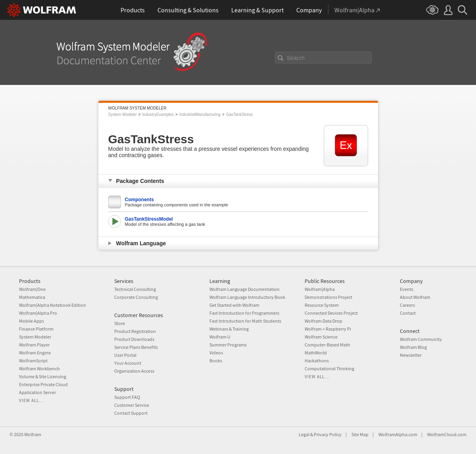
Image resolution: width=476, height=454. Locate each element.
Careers (407, 305)
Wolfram (33, 434)
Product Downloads (134, 339)
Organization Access (134, 371)
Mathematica (32, 297)
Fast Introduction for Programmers (244, 313)
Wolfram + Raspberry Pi (328, 329)
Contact (408, 313)
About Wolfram (415, 297)
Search (296, 58)
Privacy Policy (328, 434)
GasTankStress (240, 114)
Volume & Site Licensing (43, 376)
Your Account (128, 363)
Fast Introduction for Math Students (245, 321)
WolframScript (33, 361)
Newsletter (411, 355)
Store (120, 323)
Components (139, 200)
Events (407, 289)
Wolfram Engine (35, 353)
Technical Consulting (135, 289)
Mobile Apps (32, 321)
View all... (31, 400)
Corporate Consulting (136, 297)
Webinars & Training (229, 329)
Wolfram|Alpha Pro (38, 313)
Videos (216, 353)
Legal (304, 434)
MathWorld (316, 353)
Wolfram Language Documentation (245, 289)
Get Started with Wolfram (234, 305)
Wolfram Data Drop (323, 321)
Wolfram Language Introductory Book (247, 297)
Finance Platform (36, 329)
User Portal (125, 355)
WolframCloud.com (447, 434)
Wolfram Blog (413, 347)
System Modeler (123, 114)
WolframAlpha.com (398, 434)
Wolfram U (220, 337)
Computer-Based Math (327, 345)
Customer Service (132, 405)
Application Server (37, 392)
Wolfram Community (421, 339)
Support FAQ (127, 397)
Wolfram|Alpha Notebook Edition (53, 305)
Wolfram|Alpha (320, 289)
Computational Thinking (329, 368)
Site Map (360, 434)
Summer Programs (228, 345)
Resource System (322, 305)
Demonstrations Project (328, 297)
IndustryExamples (158, 114)
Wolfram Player (34, 345)
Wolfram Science (321, 337)
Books (216, 361)
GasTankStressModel (149, 219)
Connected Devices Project (331, 313)
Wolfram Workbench (39, 368)
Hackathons (317, 361)
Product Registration (135, 331)
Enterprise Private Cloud (43, 384)
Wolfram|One (32, 289)
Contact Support (131, 413)
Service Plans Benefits (136, 347)
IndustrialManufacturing (200, 114)
